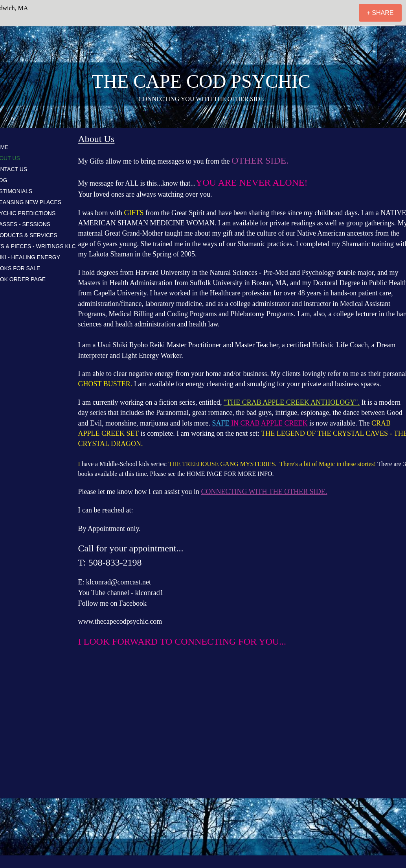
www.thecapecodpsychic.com (120, 621)
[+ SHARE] (380, 13)
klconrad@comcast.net (118, 582)
